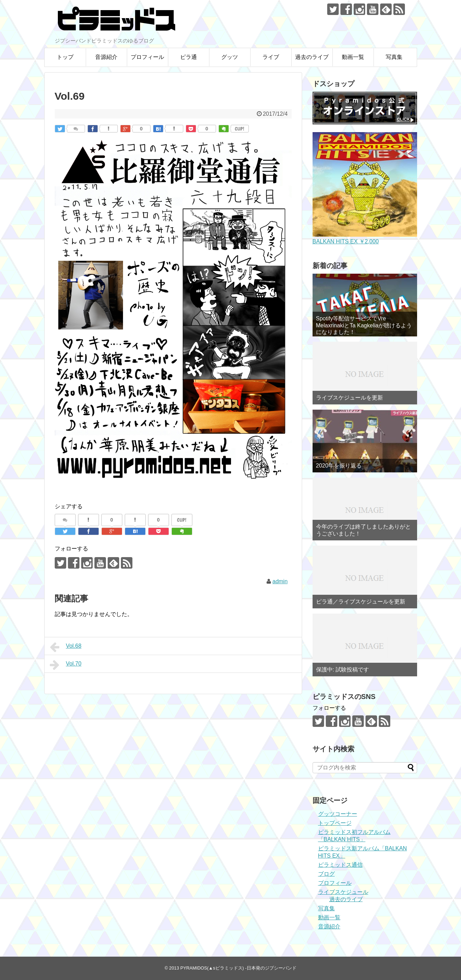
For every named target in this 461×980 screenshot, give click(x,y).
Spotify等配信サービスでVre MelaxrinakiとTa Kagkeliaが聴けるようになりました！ (364, 325)
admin (280, 581)
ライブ (271, 57)
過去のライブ (312, 57)
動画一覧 (353, 57)
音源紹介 (106, 57)
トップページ (335, 823)
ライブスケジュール (343, 892)
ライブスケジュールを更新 (349, 398)
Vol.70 (66, 665)
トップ (65, 57)
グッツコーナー (338, 814)
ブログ (326, 874)
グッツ (230, 57)
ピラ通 (189, 57)
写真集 (394, 57)
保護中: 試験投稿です (343, 670)
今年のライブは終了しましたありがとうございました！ (363, 530)
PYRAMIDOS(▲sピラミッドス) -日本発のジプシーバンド (238, 968)
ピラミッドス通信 (340, 865)
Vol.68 (66, 647)
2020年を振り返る (339, 466)
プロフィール (147, 57)
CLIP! (240, 129)
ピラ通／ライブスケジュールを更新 (361, 602)
